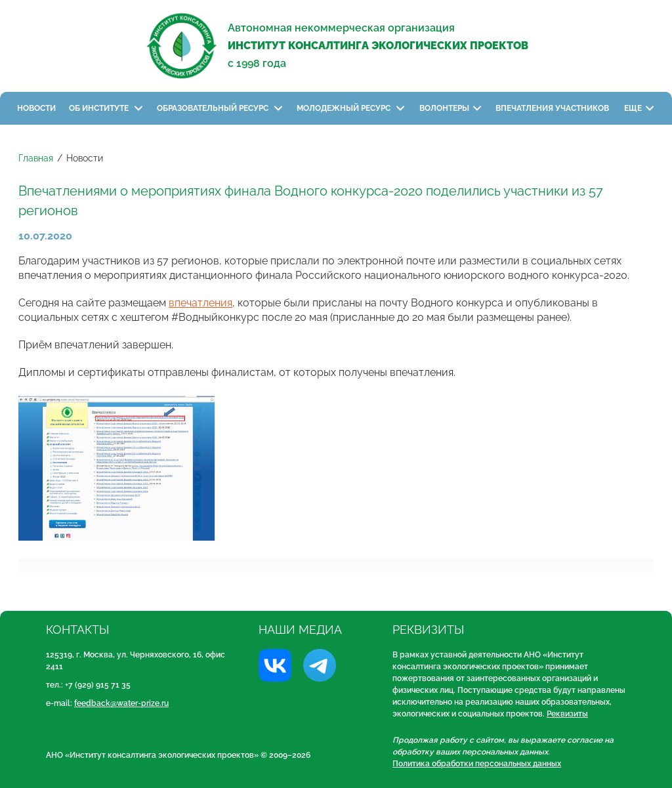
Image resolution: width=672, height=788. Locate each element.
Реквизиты (567, 714)
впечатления (200, 303)
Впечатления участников (553, 108)
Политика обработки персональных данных (477, 764)
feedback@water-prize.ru (121, 703)
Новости (36, 108)
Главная (36, 158)
